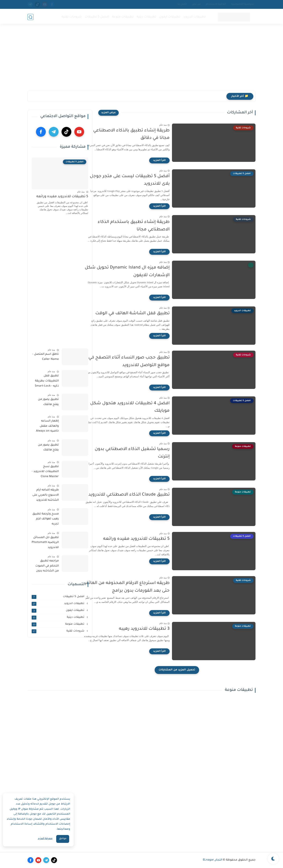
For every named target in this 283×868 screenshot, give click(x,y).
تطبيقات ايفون (169, 17)
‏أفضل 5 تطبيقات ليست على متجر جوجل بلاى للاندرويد (144, 180)
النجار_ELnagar (213, 860)
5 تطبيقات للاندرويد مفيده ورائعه (151, 539)
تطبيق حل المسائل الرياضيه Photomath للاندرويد (45, 543)
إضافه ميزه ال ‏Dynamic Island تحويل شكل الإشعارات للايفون (141, 272)
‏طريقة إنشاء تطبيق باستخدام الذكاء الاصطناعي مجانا (148, 226)
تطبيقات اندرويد (194, 17)
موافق (63, 839)
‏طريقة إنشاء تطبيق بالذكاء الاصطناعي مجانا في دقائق (146, 135)
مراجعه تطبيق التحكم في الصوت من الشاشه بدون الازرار (47, 567)
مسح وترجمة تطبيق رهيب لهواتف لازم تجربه (46, 519)
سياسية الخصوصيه (243, 4)
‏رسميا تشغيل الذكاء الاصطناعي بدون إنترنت (146, 453)
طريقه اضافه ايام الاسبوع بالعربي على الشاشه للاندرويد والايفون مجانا (46, 496)
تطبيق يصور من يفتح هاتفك (48, 402)
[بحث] (30, 17)
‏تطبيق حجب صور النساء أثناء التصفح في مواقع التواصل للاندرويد (143, 362)
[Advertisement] (141, 60)
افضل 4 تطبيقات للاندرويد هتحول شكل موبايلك (144, 407)
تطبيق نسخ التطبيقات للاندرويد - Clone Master (45, 472)
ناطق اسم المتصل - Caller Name (45, 357)
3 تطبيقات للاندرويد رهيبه (158, 629)
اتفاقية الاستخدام (216, 4)
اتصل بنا (182, 4)
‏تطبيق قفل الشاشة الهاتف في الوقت (147, 314)
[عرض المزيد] (108, 113)
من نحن (196, 4)
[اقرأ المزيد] (174, 160)
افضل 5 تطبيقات (96, 17)
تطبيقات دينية (146, 17)
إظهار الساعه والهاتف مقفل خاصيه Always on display (47, 427)
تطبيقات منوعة (122, 17)
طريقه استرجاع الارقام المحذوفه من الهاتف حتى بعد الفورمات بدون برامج (141, 587)
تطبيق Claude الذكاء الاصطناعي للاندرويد (143, 495)
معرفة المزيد (45, 839)
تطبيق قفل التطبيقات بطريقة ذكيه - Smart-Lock (47, 381)
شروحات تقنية (71, 17)
